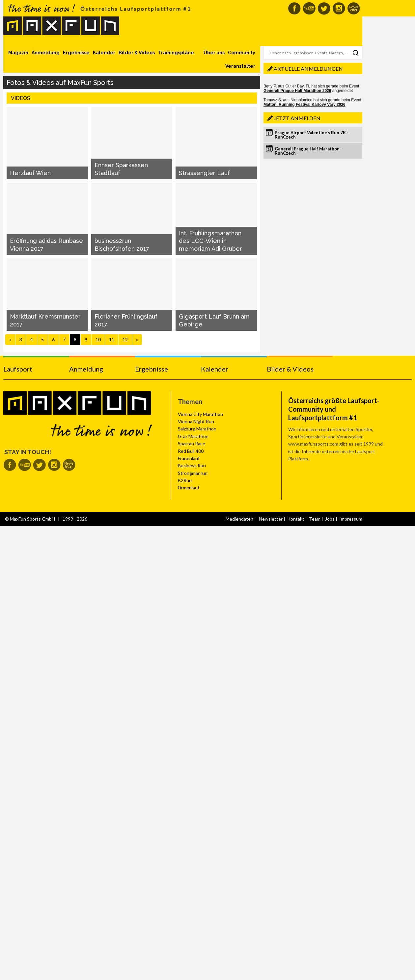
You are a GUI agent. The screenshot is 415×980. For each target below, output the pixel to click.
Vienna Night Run (196, 421)
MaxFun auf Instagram (339, 8)
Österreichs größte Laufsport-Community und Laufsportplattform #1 (334, 409)
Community (242, 53)
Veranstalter (240, 66)
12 (125, 339)
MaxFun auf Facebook (294, 8)
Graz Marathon (193, 436)
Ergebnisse (76, 53)
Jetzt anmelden (297, 118)
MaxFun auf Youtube (309, 8)
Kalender (104, 53)
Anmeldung (46, 53)
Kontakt (296, 519)
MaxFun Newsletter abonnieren (354, 8)
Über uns (214, 53)
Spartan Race (192, 443)
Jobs (330, 519)
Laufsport (18, 369)
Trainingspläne (176, 53)
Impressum (351, 519)
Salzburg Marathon (197, 429)
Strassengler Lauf (204, 173)
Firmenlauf (189, 488)
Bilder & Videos (137, 53)
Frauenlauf (189, 458)
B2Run (185, 480)
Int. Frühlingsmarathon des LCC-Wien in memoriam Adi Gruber (210, 241)
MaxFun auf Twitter (324, 8)
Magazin (18, 53)
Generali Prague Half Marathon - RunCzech (308, 151)
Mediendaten (239, 519)
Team (315, 519)
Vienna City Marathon (200, 414)
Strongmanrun (193, 473)
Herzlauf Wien (30, 173)
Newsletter (271, 519)
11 (112, 339)
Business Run (192, 465)
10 (98, 339)
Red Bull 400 (191, 451)
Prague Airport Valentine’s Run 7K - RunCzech (312, 135)
